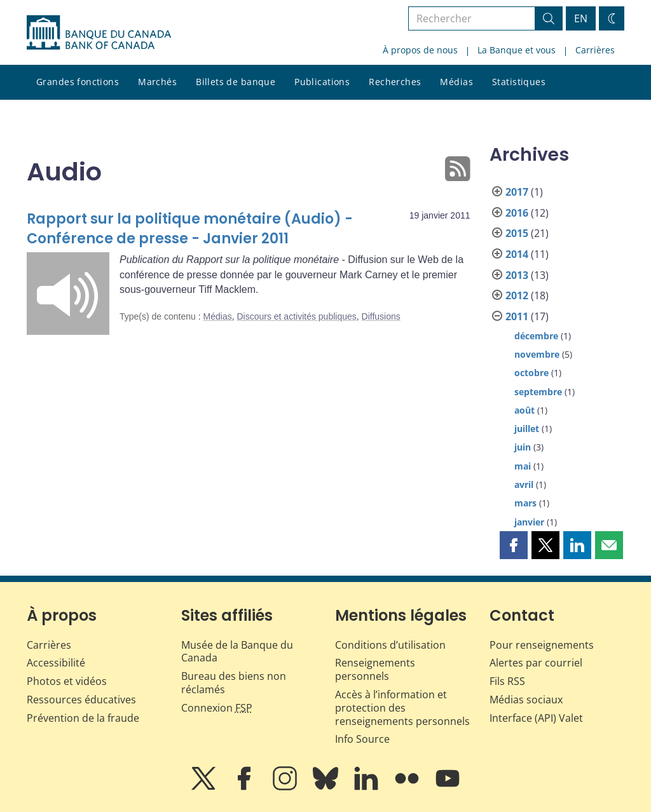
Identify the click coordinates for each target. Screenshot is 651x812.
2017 (517, 192)
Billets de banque (236, 82)
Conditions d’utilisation (390, 645)
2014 (517, 254)
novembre (537, 354)
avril (524, 484)
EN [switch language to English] (581, 18)
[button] (514, 545)
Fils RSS (507, 681)
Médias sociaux (526, 700)
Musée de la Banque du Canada (237, 652)
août (524, 410)
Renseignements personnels (375, 669)
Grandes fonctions (78, 82)
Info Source (362, 739)
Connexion (217, 708)
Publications (322, 82)
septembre (538, 392)
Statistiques (519, 82)
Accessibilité (56, 663)
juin (523, 447)
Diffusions (381, 316)
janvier (529, 522)
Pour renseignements (542, 645)
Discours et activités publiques (296, 316)
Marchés (157, 82)
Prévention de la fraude (83, 718)
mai (523, 466)
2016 (517, 213)
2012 (517, 295)
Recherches (395, 82)
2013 (517, 275)
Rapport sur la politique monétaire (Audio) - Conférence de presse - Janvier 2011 (190, 229)
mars (525, 503)
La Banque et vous (517, 50)
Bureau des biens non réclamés (234, 683)
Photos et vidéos (67, 681)
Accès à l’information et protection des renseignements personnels (402, 708)
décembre (536, 336)
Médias (456, 82)
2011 (517, 316)
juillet (527, 429)
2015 (517, 233)
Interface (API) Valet (536, 718)
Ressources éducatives (81, 700)
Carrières (595, 50)
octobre (531, 373)
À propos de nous (420, 50)
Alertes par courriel (536, 663)
